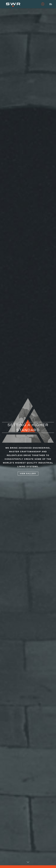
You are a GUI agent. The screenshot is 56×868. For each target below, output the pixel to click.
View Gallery (28, 474)
